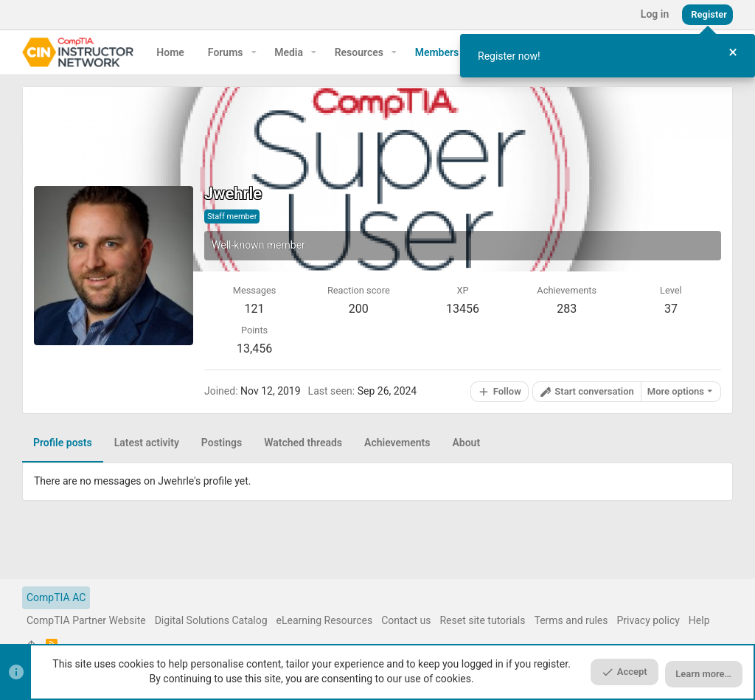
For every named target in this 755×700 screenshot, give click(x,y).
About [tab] (466, 443)
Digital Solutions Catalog (211, 620)
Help (699, 620)
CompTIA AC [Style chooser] (56, 597)
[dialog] (608, 56)
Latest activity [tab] (147, 443)
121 (255, 309)
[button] (254, 52)
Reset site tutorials (482, 620)
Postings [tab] (222, 443)
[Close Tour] (733, 53)
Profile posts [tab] (63, 443)
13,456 (254, 349)
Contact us (406, 620)
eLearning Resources (325, 620)
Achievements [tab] (397, 443)
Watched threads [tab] (303, 443)
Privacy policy (648, 620)
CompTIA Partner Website (86, 620)
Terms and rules (571, 620)
